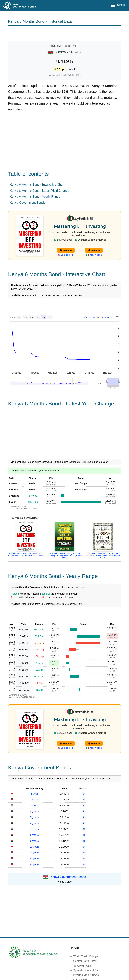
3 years (34, 805)
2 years (34, 799)
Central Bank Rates (85, 961)
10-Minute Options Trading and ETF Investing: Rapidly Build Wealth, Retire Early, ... (64, 556)
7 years (34, 829)
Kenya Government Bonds (27, 203)
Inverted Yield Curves (86, 975)
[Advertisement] (64, 33)
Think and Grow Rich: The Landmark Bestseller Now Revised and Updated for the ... (103, 556)
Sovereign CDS (82, 966)
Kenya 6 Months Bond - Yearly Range (35, 197)
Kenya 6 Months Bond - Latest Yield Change (39, 191)
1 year (34, 794)
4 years (34, 811)
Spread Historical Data (87, 970)
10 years (34, 847)
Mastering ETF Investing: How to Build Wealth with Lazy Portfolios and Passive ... (26, 556)
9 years (34, 841)
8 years (34, 835)
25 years (34, 864)
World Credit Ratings (86, 956)
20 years (34, 858)
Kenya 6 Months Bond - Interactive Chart (37, 185)
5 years (34, 817)
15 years (34, 853)
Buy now (66, 250)
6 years (34, 823)
